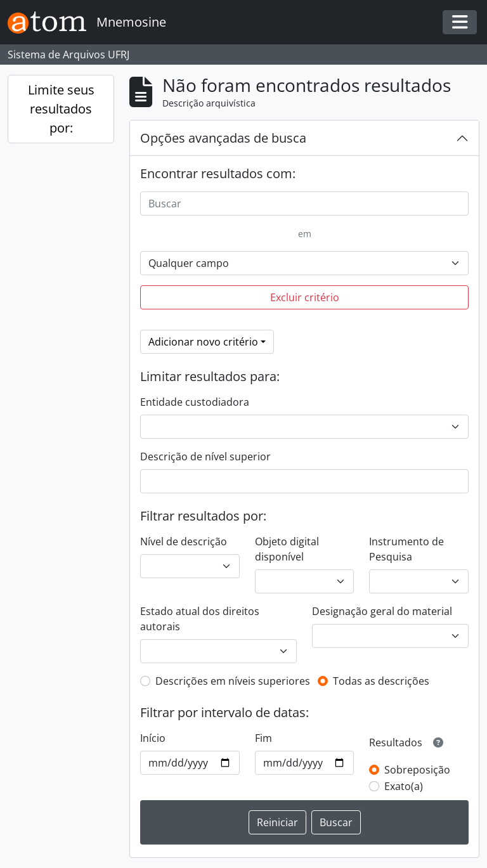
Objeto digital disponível (287, 549)
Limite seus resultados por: (61, 109)
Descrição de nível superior (205, 457)
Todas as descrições (381, 681)
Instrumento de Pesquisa (406, 549)
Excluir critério (305, 297)
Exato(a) (404, 786)
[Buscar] (304, 204)
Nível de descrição (184, 541)
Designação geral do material (382, 611)
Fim (263, 738)
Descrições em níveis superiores (233, 681)
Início (153, 738)
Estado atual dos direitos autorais (200, 619)
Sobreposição (417, 770)
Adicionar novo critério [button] (203, 342)
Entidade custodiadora (195, 402)
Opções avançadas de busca (223, 138)
